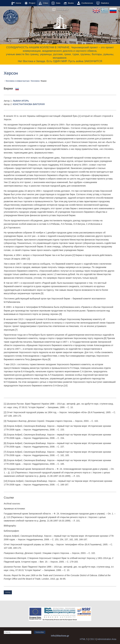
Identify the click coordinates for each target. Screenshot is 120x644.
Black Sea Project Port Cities (60, 25)
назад (8, 592)
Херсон (11, 73)
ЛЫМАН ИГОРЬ (21, 101)
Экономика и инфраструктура (17, 81)
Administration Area (107, 639)
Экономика (35, 81)
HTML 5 (84, 639)
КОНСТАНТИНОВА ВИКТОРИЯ (29, 104)
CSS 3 (92, 639)
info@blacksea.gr (60, 636)
